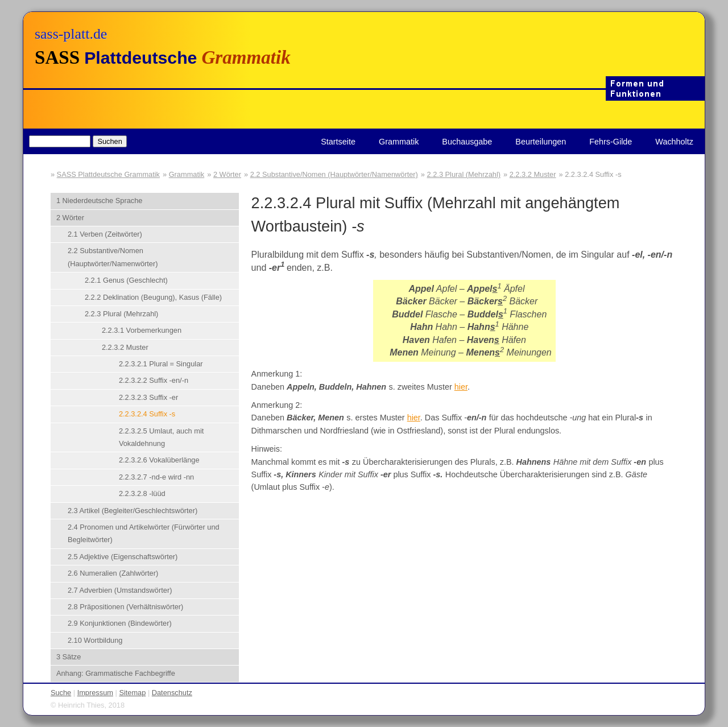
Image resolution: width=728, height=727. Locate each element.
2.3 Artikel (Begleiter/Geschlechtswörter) (133, 511)
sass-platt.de (71, 34)
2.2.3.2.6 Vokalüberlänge (159, 460)
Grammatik (399, 142)
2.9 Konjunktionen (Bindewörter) (120, 623)
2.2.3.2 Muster (533, 174)
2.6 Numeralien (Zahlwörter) (113, 573)
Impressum (95, 693)
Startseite (338, 142)
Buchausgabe (467, 142)
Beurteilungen (541, 142)
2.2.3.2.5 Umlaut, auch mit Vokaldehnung (161, 437)
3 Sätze (69, 657)
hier (461, 387)
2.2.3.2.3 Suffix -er (148, 397)
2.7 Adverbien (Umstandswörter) (120, 590)
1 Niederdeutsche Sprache (100, 201)
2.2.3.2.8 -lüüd (142, 493)
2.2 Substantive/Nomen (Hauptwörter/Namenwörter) (334, 174)
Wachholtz (674, 142)
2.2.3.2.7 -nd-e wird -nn (156, 477)
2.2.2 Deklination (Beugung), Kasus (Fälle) (153, 297)
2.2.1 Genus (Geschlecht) (126, 280)
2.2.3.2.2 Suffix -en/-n (154, 380)
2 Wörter (227, 174)
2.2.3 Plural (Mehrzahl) (464, 174)
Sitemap (132, 693)
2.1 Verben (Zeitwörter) (105, 234)
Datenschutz (172, 693)
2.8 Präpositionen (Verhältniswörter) (125, 607)
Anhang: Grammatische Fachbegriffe (116, 673)
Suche (61, 693)
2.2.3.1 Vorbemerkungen (142, 330)
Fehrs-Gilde (611, 142)
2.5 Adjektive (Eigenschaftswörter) (123, 557)
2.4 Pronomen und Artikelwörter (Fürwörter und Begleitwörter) (144, 533)
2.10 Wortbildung (95, 640)
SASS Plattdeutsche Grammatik (108, 174)
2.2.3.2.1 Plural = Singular (161, 364)
